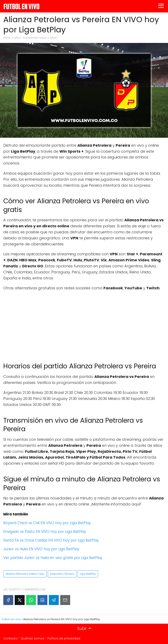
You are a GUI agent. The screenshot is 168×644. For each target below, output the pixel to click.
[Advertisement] (84, 324)
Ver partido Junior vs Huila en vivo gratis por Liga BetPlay (53, 558)
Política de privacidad (64, 638)
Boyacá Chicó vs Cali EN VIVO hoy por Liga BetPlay (47, 523)
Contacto (10, 638)
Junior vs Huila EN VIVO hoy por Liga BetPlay (41, 549)
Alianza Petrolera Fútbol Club (25, 574)
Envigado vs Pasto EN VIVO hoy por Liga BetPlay (45, 532)
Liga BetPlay (88, 574)
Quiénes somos (32, 638)
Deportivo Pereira (62, 574)
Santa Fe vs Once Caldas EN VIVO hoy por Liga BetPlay (51, 540)
